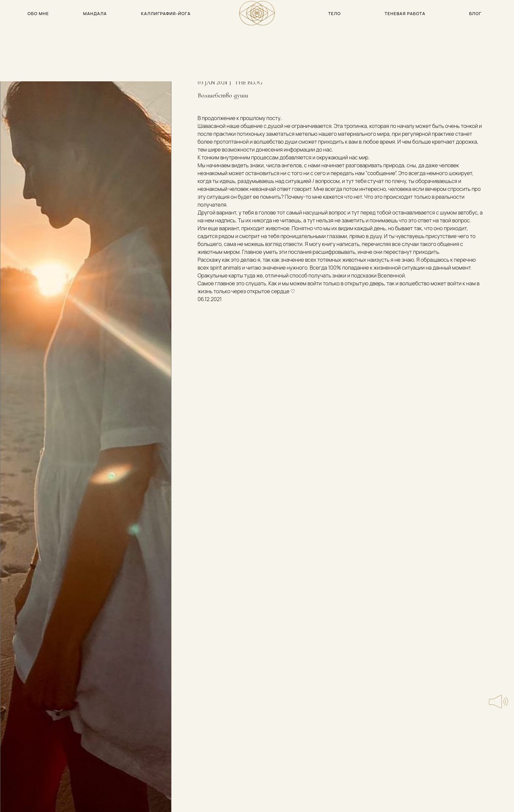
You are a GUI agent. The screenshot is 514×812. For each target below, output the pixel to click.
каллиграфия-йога (166, 13)
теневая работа (405, 13)
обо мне (38, 13)
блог (475, 13)
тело (335, 13)
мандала (95, 13)
